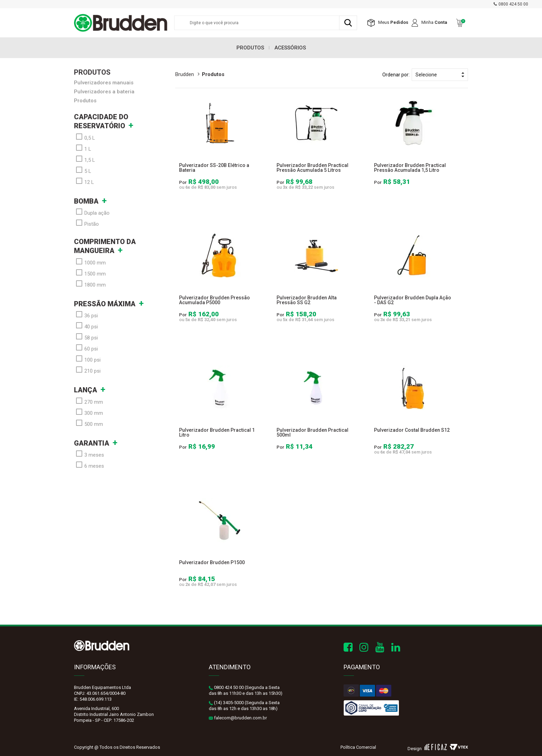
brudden (185, 74)
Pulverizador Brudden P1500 (212, 562)
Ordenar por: (396, 75)
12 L (84, 181)
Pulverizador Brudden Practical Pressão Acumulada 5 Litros (312, 168)
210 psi (87, 370)
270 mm (88, 401)
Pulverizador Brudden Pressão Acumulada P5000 (214, 300)
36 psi (86, 315)
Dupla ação (92, 212)
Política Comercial (358, 747)
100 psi (87, 359)
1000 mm (90, 262)
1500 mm (90, 273)
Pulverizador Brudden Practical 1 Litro (217, 432)
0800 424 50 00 (513, 4)
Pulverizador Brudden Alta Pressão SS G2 (307, 300)
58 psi (86, 337)
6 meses (89, 465)
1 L (83, 148)
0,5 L (85, 137)
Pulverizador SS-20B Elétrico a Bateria (214, 168)
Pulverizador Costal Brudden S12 (412, 430)
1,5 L (85, 159)
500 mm (88, 423)
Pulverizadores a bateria (104, 92)
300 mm (88, 412)
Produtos (250, 48)
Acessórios (290, 48)
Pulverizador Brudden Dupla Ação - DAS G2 (413, 300)
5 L (83, 170)
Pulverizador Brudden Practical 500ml (312, 432)
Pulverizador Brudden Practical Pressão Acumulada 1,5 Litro (410, 168)
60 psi (86, 348)
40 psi (86, 326)
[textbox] (266, 23)
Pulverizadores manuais (104, 83)
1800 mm (90, 284)
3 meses (89, 454)
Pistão (86, 223)
